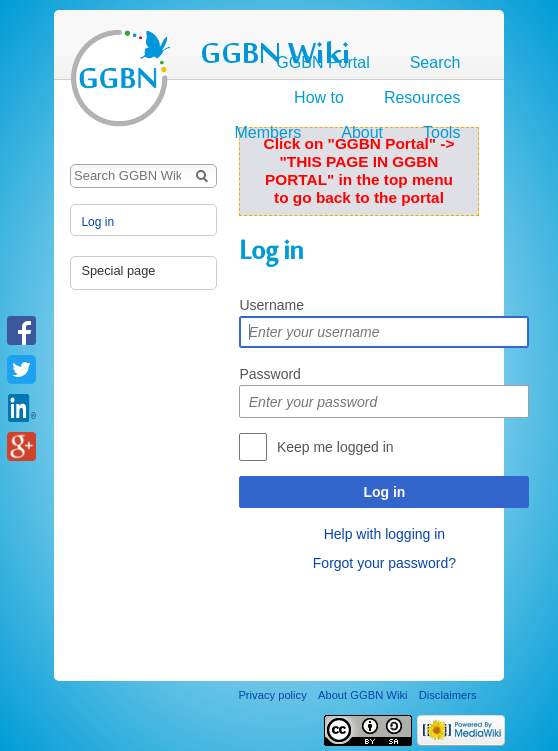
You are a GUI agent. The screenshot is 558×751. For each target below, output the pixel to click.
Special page (118, 270)
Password (269, 374)
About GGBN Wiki (363, 695)
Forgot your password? (384, 563)
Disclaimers (448, 695)
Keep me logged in (335, 447)
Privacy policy (272, 695)
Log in (384, 492)
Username (271, 305)
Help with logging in (384, 534)
